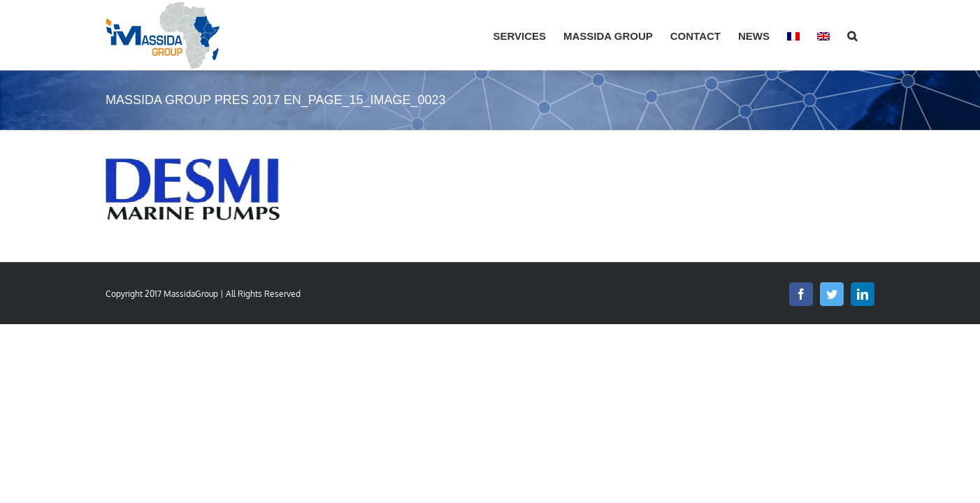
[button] (870, 35)
